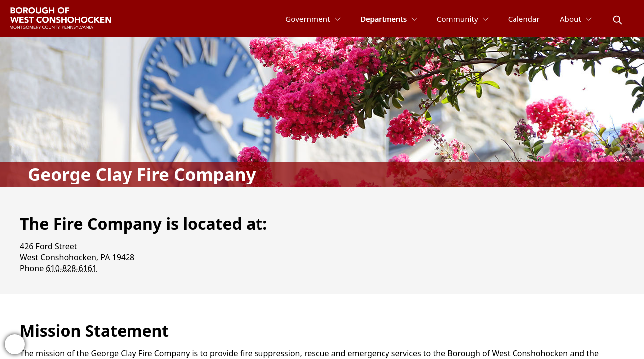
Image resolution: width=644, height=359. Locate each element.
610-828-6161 (71, 268)
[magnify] (617, 20)
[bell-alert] (15, 344)
